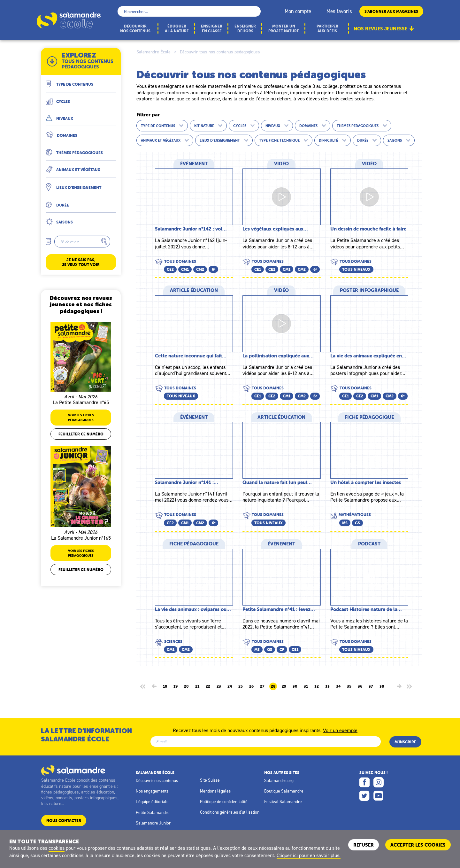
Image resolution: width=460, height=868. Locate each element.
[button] (81, 82)
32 (317, 686)
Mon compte (298, 11)
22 (208, 686)
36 (360, 686)
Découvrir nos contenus (157, 780)
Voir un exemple (340, 730)
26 (251, 686)
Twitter (364, 796)
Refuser (364, 845)
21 (197, 686)
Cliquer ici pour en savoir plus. (309, 855)
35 (349, 686)
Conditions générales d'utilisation (230, 812)
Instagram (379, 782)
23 (219, 686)
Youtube (379, 796)
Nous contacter (64, 821)
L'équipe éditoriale (152, 802)
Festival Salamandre (283, 802)
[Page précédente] (154, 686)
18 (165, 686)
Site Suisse (210, 780)
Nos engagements (152, 791)
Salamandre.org (279, 780)
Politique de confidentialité (224, 802)
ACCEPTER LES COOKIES (418, 845)
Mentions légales (215, 791)
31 (306, 686)
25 (241, 686)
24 (230, 686)
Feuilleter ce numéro (81, 434)
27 (262, 686)
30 (295, 686)
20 (186, 686)
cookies (57, 848)
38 (382, 686)
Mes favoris (339, 11)
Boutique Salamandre (284, 791)
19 (176, 686)
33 (327, 686)
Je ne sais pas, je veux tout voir (81, 262)
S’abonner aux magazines (391, 11)
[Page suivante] (399, 686)
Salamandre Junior (153, 823)
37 (371, 686)
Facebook (364, 782)
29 (284, 686)
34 (338, 686)
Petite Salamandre (153, 812)
